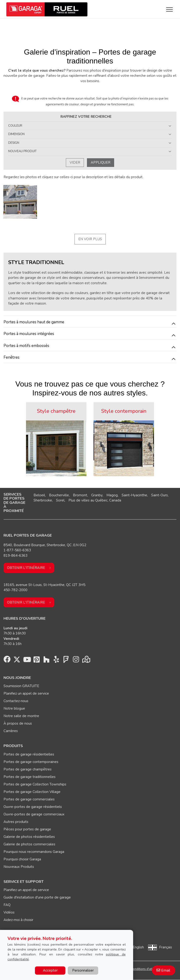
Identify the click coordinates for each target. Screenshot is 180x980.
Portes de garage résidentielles (29, 754)
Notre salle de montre (21, 716)
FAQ (7, 905)
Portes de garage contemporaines (31, 762)
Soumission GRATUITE (21, 686)
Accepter (50, 970)
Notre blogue (14, 708)
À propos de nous (18, 723)
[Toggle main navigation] (169, 9)
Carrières (11, 731)
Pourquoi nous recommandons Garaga (34, 852)
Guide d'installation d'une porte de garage (37, 897)
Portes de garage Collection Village (32, 792)
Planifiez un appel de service (26, 693)
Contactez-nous (16, 701)
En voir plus (90, 239)
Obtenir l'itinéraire (26, 568)
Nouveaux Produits (19, 867)
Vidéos (9, 912)
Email (166, 970)
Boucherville (59, 495)
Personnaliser (83, 970)
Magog (112, 495)
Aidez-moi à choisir (18, 920)
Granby (97, 495)
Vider (75, 162)
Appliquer (101, 162)
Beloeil (39, 495)
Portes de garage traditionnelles (30, 777)
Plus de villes (79, 500)
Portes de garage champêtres (28, 769)
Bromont (80, 495)
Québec (101, 500)
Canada (115, 500)
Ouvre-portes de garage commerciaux (34, 814)
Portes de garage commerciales (29, 799)
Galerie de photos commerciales (29, 844)
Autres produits (16, 822)
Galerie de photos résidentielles (29, 837)
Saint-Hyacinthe (134, 495)
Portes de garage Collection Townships (35, 784)
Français (166, 947)
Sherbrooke (43, 500)
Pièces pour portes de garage (27, 829)
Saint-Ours (159, 495)
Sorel (60, 500)
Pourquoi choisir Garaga (22, 859)
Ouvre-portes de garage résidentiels (33, 807)
